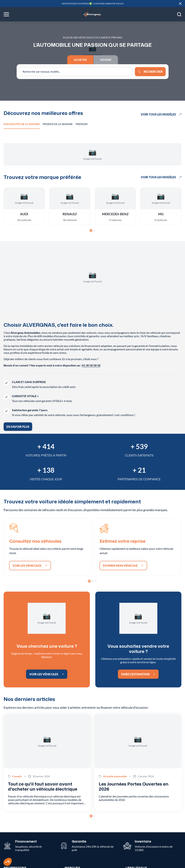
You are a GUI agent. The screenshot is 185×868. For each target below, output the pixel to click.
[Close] (180, 4)
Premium (82, 124)
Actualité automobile (115, 776)
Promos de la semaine (58, 124)
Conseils (17, 776)
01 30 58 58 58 (91, 365)
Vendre (106, 60)
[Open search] (179, 14)
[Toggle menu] (6, 14)
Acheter (80, 60)
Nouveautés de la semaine (22, 124)
